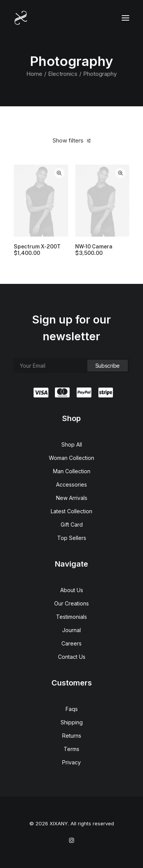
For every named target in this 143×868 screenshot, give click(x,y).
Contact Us (72, 657)
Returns (72, 736)
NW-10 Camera (94, 250)
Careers (71, 643)
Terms (71, 749)
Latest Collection (71, 511)
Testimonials (71, 617)
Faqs (72, 709)
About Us (72, 590)
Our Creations (71, 603)
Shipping (72, 722)
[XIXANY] (21, 18)
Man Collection (72, 471)
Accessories (71, 484)
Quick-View (59, 173)
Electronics (63, 74)
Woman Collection (71, 458)
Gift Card (72, 524)
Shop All (72, 444)
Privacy (71, 762)
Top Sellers (72, 538)
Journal (71, 630)
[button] (125, 18)
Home (34, 74)
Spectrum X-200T (37, 250)
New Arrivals (72, 498)
